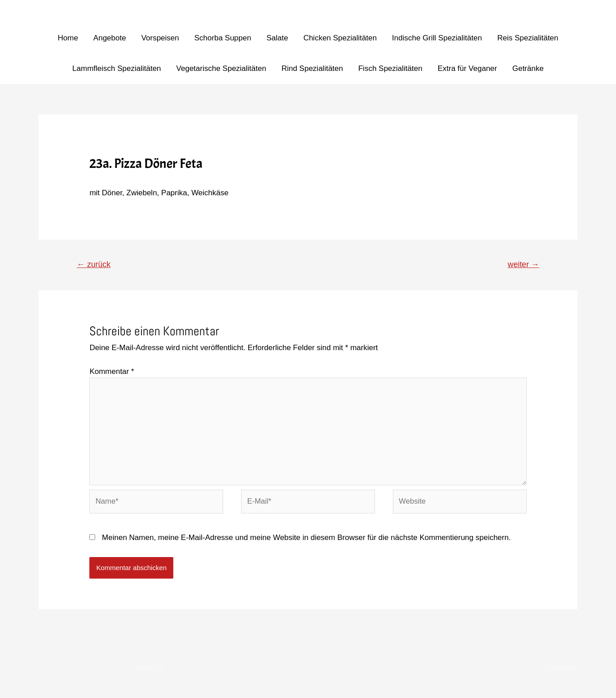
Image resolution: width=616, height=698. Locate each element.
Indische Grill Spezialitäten (437, 38)
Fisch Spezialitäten (390, 68)
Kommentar (112, 372)
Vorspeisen (160, 38)
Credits (149, 671)
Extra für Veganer (467, 68)
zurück (95, 264)
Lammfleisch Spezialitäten (117, 68)
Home (68, 38)
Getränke (528, 68)
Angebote (110, 38)
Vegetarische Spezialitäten (221, 68)
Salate (277, 38)
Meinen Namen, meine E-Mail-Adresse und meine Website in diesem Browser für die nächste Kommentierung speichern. (306, 541)
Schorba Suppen (223, 38)
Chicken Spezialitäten (340, 38)
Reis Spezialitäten (528, 38)
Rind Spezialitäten (312, 68)
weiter (523, 264)
